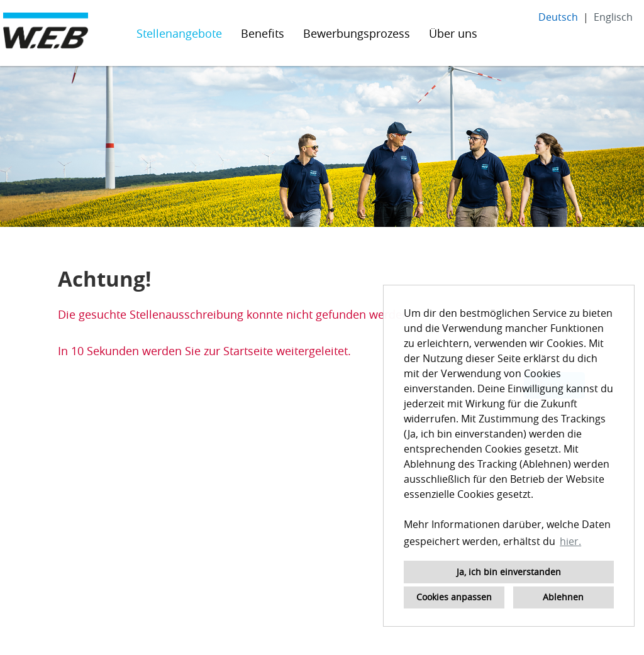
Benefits (263, 33)
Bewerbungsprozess (357, 33)
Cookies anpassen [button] (454, 597)
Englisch (613, 17)
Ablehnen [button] (563, 597)
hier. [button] (570, 541)
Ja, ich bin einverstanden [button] (509, 572)
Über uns (453, 33)
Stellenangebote (179, 33)
